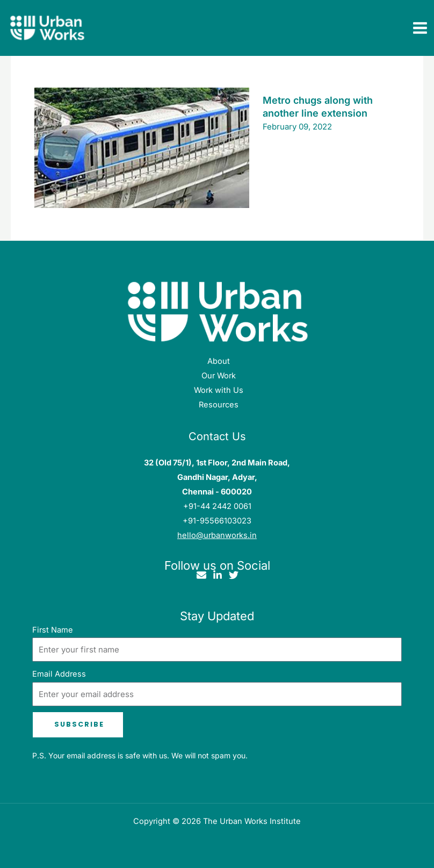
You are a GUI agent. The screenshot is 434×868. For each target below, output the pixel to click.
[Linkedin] (218, 575)
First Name (53, 630)
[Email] (201, 575)
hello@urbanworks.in (217, 535)
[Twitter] (234, 575)
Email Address (59, 674)
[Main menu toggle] (420, 28)
